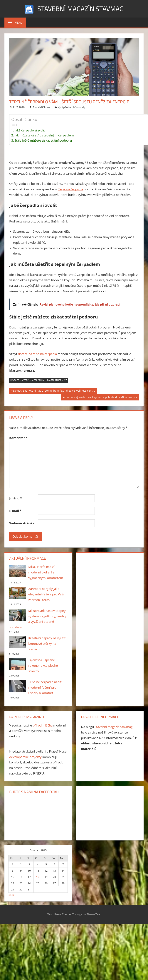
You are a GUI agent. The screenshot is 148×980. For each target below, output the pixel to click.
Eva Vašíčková (41, 107)
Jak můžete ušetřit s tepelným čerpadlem (44, 135)
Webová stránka (22, 523)
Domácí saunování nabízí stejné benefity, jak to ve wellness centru (54, 391)
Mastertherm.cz (57, 380)
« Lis (11, 895)
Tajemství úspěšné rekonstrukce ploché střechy (43, 665)
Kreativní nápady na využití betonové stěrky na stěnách (47, 644)
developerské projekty (25, 757)
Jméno (16, 498)
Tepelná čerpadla (71, 189)
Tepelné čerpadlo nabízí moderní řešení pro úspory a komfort (45, 687)
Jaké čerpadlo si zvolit (30, 130)
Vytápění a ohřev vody (72, 107)
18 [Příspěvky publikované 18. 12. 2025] (38, 877)
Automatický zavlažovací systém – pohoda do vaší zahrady (99, 398)
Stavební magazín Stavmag (80, 9)
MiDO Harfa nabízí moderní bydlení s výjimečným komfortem (46, 572)
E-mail (15, 511)
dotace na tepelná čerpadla (37, 354)
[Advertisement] (104, 579)
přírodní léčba (43, 725)
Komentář (18, 438)
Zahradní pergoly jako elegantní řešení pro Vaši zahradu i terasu (46, 594)
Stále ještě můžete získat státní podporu (43, 140)
